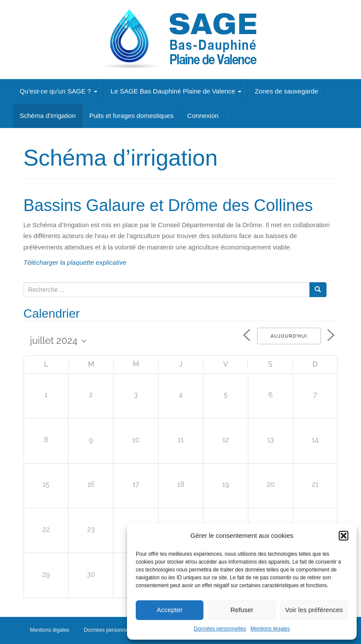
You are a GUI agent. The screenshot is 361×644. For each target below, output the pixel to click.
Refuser (242, 610)
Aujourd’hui (287, 336)
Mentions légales (270, 629)
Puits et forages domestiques (131, 116)
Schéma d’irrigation (48, 116)
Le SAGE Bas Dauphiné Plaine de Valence (176, 91)
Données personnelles (220, 629)
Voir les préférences (314, 610)
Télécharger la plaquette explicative (75, 262)
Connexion (203, 116)
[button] (344, 536)
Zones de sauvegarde (287, 91)
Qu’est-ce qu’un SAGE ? (58, 91)
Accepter (170, 610)
